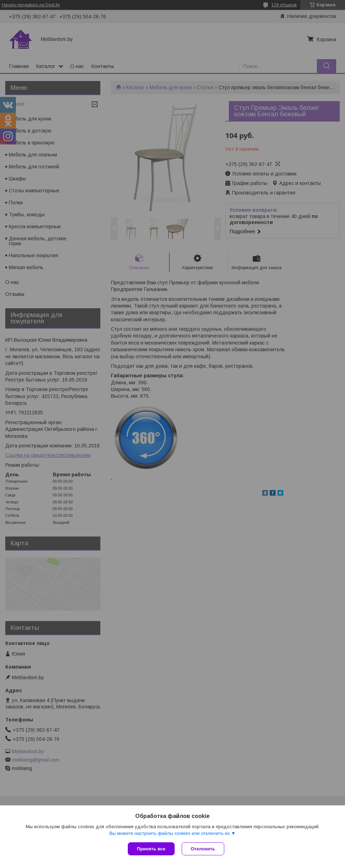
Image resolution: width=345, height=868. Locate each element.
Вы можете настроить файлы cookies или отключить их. (170, 833)
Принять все (151, 849)
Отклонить (203, 849)
